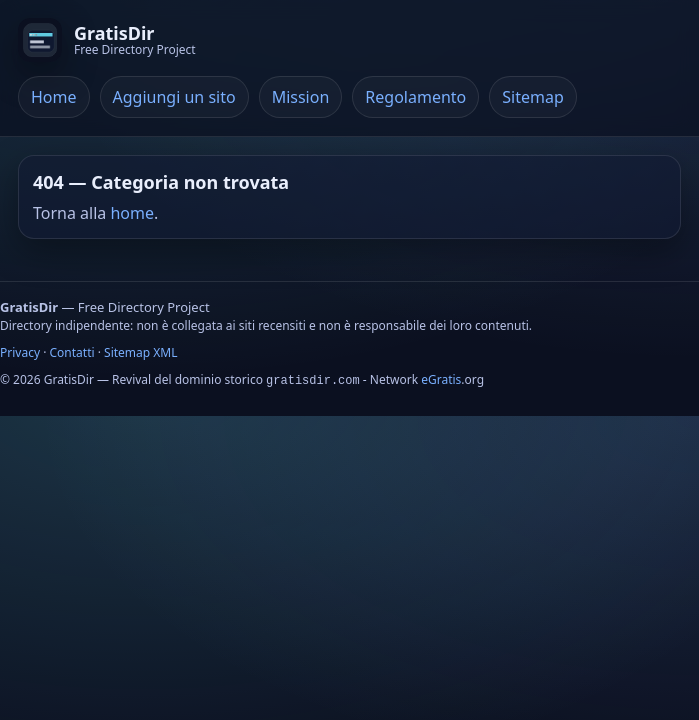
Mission (301, 97)
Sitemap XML (140, 352)
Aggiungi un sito (174, 97)
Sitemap (533, 97)
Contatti (72, 352)
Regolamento (415, 97)
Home (54, 97)
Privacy (20, 352)
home (132, 213)
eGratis (441, 379)
